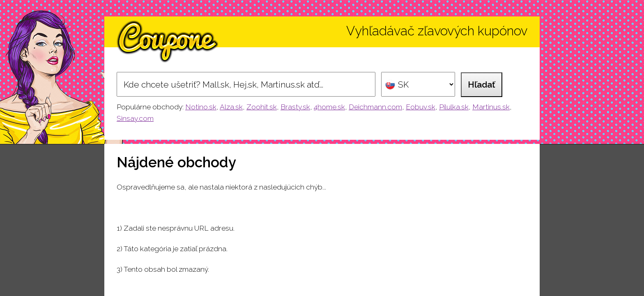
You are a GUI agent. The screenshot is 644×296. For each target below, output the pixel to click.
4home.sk (329, 107)
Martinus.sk (491, 107)
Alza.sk (231, 107)
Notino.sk (201, 107)
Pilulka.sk (454, 107)
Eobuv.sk (421, 107)
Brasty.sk (295, 107)
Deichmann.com (375, 107)
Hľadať (482, 84)
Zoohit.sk (262, 107)
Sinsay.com (135, 118)
